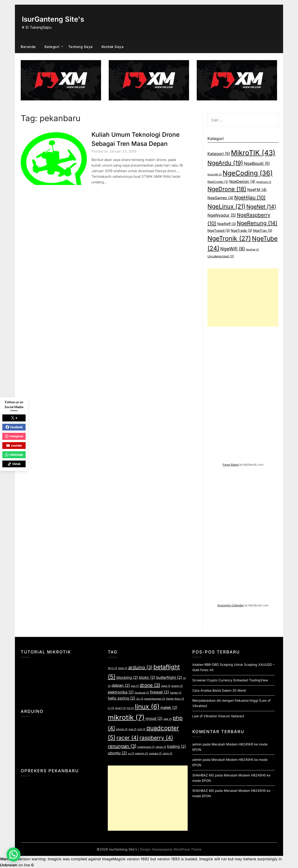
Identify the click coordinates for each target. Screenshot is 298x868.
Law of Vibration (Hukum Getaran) (218, 716)
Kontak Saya (113, 47)
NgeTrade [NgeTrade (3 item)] (241, 231)
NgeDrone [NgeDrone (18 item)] (227, 189)
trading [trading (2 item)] (177, 746)
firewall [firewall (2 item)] (159, 692)
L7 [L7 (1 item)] (111, 708)
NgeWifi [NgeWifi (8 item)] (233, 249)
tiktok (14, 464)
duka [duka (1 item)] (166, 686)
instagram (14, 436)
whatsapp (14, 455)
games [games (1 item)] (176, 693)
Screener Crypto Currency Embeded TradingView (230, 680)
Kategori (52, 47)
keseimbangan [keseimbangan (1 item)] (155, 699)
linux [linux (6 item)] (147, 707)
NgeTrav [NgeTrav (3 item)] (263, 231)
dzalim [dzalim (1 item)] (177, 686)
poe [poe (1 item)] (132, 729)
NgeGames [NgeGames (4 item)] (220, 198)
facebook (14, 427)
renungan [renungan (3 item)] (122, 746)
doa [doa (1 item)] (135, 686)
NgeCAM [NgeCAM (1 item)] (215, 175)
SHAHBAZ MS (203, 775)
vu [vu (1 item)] (131, 754)
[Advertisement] (243, 297)
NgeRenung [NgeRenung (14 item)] (257, 223)
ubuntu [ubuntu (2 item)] (117, 753)
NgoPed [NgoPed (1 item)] (252, 250)
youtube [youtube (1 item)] (155, 754)
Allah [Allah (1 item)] (123, 668)
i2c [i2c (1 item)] (140, 699)
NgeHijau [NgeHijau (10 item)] (250, 197)
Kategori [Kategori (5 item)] (219, 154)
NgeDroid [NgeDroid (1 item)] (264, 182)
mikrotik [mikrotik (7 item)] (126, 717)
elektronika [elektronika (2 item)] (121, 692)
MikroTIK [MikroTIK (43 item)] (253, 153)
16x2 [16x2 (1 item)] (112, 668)
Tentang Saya (81, 47)
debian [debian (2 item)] (121, 685)
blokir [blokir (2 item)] (147, 677)
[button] (14, 854)
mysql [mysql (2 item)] (154, 718)
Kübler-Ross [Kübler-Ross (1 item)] (175, 699)
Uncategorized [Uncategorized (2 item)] (221, 256)
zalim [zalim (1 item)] (167, 754)
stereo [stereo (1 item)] (161, 747)
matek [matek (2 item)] (169, 707)
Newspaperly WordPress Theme (177, 849)
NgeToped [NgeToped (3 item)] (219, 231)
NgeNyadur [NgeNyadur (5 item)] (222, 215)
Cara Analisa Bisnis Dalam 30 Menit (219, 690)
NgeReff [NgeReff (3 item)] (227, 224)
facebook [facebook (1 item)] (142, 693)
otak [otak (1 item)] (168, 719)
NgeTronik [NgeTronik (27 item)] (229, 238)
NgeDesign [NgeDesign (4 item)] (242, 181)
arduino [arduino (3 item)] (140, 667)
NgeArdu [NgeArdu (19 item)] (225, 163)
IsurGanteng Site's (53, 19)
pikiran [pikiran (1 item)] (122, 729)
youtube (14, 445)
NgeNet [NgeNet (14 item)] (261, 207)
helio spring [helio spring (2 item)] (122, 698)
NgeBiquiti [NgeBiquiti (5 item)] (257, 163)
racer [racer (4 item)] (127, 738)
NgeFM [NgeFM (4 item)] (257, 190)
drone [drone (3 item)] (150, 685)
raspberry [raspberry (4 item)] (156, 738)
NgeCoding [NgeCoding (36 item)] (248, 173)
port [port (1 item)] (141, 729)
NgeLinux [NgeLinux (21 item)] (226, 206)
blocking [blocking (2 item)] (127, 677)
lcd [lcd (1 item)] (130, 708)
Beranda (28, 47)
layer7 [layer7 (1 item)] (120, 708)
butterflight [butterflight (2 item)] (169, 677)
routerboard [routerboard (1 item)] (146, 747)
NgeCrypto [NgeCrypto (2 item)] (218, 182)
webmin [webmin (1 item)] (141, 754)
